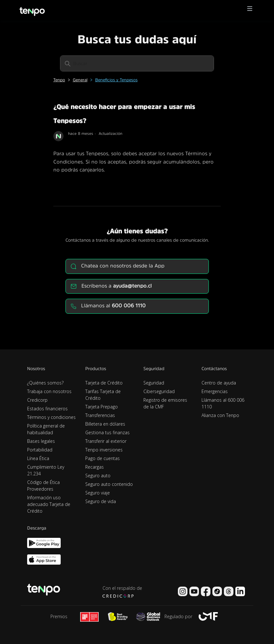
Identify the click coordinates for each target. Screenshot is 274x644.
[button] (250, 10)
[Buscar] (137, 63)
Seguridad (154, 383)
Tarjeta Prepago (102, 407)
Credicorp (37, 400)
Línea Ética (38, 458)
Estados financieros (47, 409)
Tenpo (59, 80)
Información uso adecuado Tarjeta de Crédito (49, 504)
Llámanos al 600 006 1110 (223, 403)
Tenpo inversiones (104, 450)
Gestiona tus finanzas (107, 432)
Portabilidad (40, 450)
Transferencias (100, 415)
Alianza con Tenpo (220, 415)
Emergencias (215, 391)
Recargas (95, 467)
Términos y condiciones (51, 417)
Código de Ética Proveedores (43, 486)
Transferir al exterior (106, 441)
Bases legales (41, 441)
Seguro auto (98, 476)
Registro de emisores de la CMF (165, 403)
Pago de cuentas (103, 458)
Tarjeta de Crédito (104, 383)
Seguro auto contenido (109, 484)
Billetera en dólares (105, 424)
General (80, 80)
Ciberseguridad (159, 391)
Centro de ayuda (219, 383)
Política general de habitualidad (46, 429)
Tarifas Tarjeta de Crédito (103, 395)
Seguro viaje (98, 493)
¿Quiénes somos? (45, 383)
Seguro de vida (101, 501)
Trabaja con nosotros (49, 391)
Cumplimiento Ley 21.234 (46, 470)
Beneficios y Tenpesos (116, 80)
